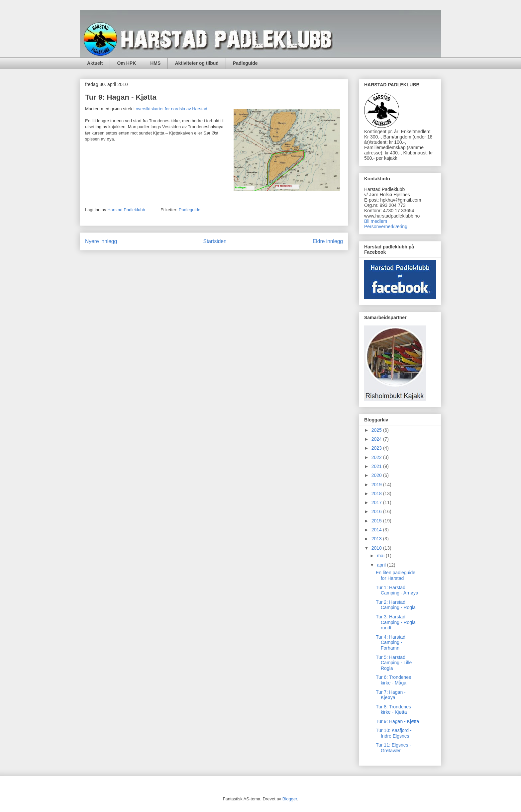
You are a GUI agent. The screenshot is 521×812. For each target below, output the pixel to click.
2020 (377, 475)
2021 (377, 466)
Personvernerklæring (386, 226)
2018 (377, 494)
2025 (377, 430)
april (382, 565)
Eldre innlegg (328, 241)
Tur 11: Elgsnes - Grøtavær (393, 748)
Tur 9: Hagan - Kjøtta (397, 721)
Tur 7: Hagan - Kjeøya (391, 695)
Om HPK (126, 63)
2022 (377, 457)
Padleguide (245, 63)
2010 (377, 548)
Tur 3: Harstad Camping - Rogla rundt (396, 622)
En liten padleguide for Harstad (396, 575)
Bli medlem (376, 221)
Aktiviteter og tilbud (197, 63)
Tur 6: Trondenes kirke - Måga (393, 680)
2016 (377, 511)
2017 (377, 502)
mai (381, 556)
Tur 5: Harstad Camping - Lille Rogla (394, 663)
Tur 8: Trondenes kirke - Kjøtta (393, 710)
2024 (377, 439)
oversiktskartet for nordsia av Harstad (171, 109)
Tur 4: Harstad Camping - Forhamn (391, 643)
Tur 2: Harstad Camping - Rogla (396, 605)
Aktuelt (95, 63)
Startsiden (215, 241)
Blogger (290, 799)
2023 (377, 448)
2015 (377, 521)
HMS (155, 63)
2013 (377, 539)
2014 (377, 530)
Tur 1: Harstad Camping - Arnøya (397, 590)
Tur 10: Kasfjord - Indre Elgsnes (394, 733)
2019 (377, 485)
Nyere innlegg (101, 241)
